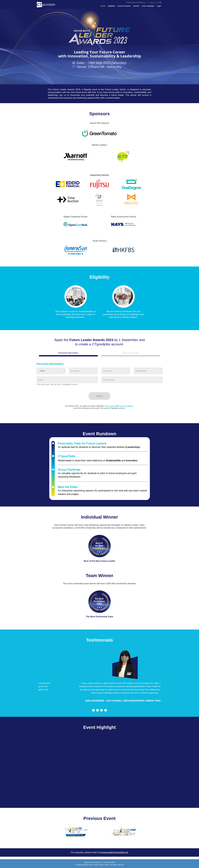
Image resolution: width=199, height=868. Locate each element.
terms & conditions (126, 406)
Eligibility (111, 6)
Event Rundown (124, 6)
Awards (136, 6)
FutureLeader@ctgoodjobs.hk (114, 852)
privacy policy (110, 406)
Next (99, 396)
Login (159, 6)
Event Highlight (148, 6)
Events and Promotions (93, 862)
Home (103, 6)
